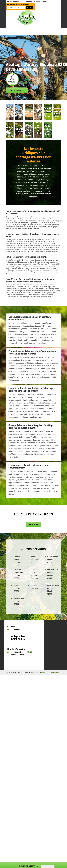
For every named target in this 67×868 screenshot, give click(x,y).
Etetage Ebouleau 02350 (34, 588)
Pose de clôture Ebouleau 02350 (18, 561)
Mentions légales (39, 672)
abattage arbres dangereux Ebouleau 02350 (35, 575)
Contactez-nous (17, 90)
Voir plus (33, 525)
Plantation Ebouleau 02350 (35, 560)
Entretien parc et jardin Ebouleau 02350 (53, 574)
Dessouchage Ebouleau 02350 (53, 560)
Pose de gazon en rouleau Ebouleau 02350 (53, 590)
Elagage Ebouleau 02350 (18, 588)
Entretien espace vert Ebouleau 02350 (18, 574)
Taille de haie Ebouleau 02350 (19, 601)
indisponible (13, 1)
